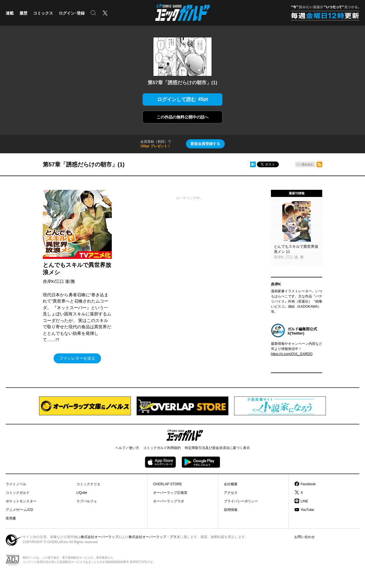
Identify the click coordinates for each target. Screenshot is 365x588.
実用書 (11, 518)
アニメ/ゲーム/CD (19, 510)
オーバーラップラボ (169, 501)
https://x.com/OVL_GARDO (292, 354)
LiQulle (82, 493)
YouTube (307, 510)
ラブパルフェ (87, 501)
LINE (304, 501)
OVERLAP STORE (168, 484)
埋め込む (308, 164)
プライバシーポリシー (241, 501)
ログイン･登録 (72, 13)
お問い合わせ (305, 537)
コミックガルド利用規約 (162, 448)
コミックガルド (18, 493)
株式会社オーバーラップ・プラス (154, 537)
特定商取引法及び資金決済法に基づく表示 (217, 448)
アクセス (231, 493)
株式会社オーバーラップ (100, 537)
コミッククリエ (88, 484)
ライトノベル (16, 484)
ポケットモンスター (21, 501)
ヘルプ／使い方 (127, 448)
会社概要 (231, 484)
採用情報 (231, 510)
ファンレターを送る (77, 358)
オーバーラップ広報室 (170, 493)
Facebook (308, 484)
